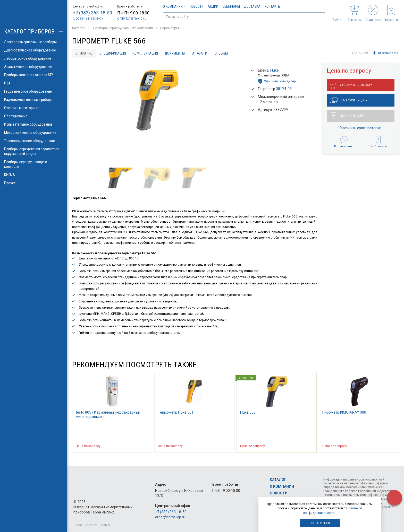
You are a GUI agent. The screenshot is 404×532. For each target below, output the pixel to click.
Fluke (275, 70)
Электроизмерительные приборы (33, 42)
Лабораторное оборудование (33, 58)
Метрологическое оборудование (33, 133)
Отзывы (221, 53)
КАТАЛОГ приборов (29, 32)
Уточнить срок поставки (361, 128)
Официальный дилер (277, 81)
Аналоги (200, 53)
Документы (175, 53)
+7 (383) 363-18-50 (92, 13)
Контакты (273, 6)
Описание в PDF (386, 53)
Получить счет (348, 116)
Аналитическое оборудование (33, 67)
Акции (213, 6)
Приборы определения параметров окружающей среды (33, 151)
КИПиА (33, 175)
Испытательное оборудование (33, 124)
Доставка (252, 6)
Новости (197, 6)
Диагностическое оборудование (33, 50)
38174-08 (284, 89)
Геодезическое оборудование (33, 91)
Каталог (278, 479)
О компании (174, 6)
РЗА (33, 83)
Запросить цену (349, 101)
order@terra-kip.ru (132, 18)
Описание (84, 53)
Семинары (231, 6)
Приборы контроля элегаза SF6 (33, 75)
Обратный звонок (88, 18)
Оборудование (33, 116)
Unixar (106, 525)
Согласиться (320, 523)
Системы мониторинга (33, 108)
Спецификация (113, 53)
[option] (157, 100)
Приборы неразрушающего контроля (33, 164)
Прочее (33, 183)
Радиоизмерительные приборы (33, 100)
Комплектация (145, 53)
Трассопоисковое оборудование (33, 141)
